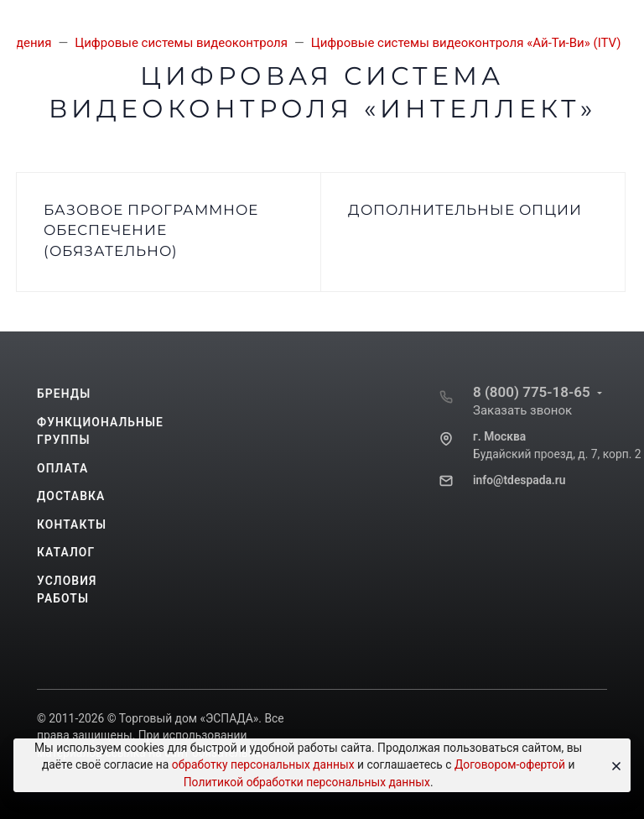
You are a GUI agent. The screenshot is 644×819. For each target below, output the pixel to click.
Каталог (66, 552)
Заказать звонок (522, 410)
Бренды (64, 394)
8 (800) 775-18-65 (532, 392)
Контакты (72, 524)
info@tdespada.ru (519, 480)
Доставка (71, 496)
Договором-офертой (510, 764)
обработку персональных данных (263, 764)
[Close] (613, 765)
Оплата (62, 468)
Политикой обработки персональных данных (307, 782)
